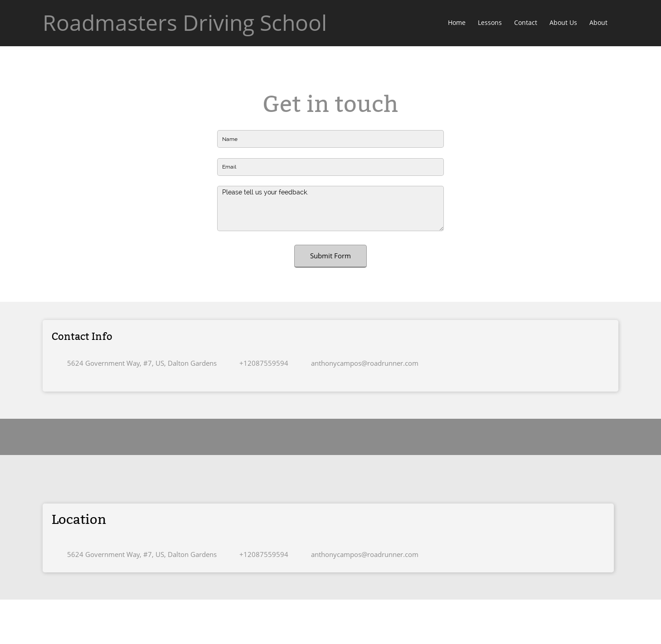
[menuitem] (457, 23)
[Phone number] (262, 363)
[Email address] (362, 363)
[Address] (139, 363)
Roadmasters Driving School (185, 23)
